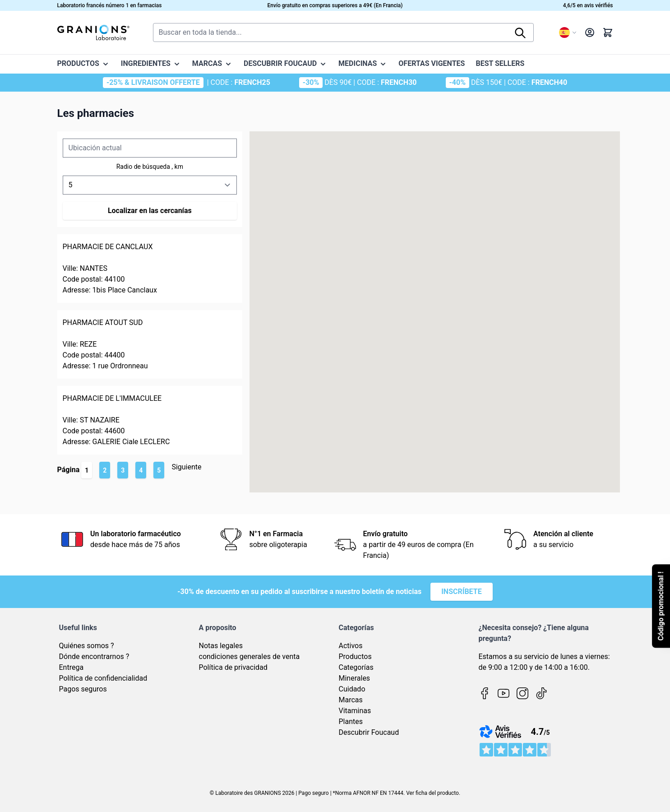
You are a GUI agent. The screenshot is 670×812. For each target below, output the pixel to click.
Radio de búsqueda (144, 167)
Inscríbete (462, 592)
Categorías (356, 667)
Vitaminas (355, 711)
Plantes (351, 722)
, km (177, 167)
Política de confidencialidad (103, 678)
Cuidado (352, 689)
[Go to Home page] (93, 32)
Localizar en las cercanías (150, 211)
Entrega (72, 667)
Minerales (355, 678)
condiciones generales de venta (250, 657)
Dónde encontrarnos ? (94, 657)
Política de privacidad (233, 667)
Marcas (351, 700)
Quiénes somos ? (87, 646)
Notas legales (221, 646)
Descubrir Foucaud (369, 732)
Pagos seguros (83, 689)
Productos (355, 657)
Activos (351, 646)
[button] (547, 316)
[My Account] (590, 32)
